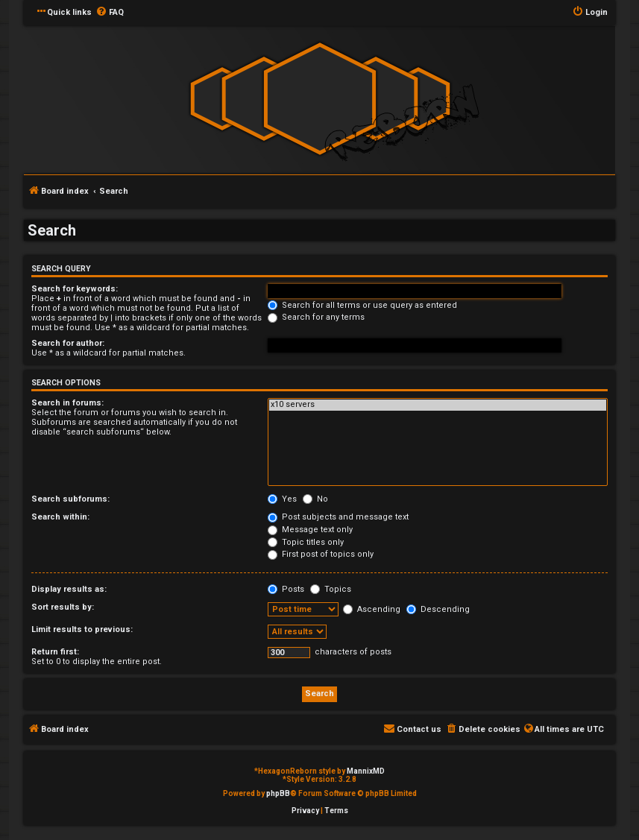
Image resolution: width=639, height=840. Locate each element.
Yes (282, 499)
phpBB (278, 793)
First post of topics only (321, 554)
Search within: (60, 517)
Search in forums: (67, 403)
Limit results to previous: (82, 629)
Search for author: (68, 343)
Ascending (372, 609)
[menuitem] (110, 13)
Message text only (310, 530)
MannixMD (366, 771)
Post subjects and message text (338, 517)
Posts (286, 589)
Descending (438, 609)
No (315, 499)
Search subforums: (70, 499)
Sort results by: (63, 607)
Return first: (55, 652)
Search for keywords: (75, 289)
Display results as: (69, 589)
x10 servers (438, 405)
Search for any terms (316, 317)
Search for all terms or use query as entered (362, 305)
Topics (331, 589)
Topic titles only (306, 542)
